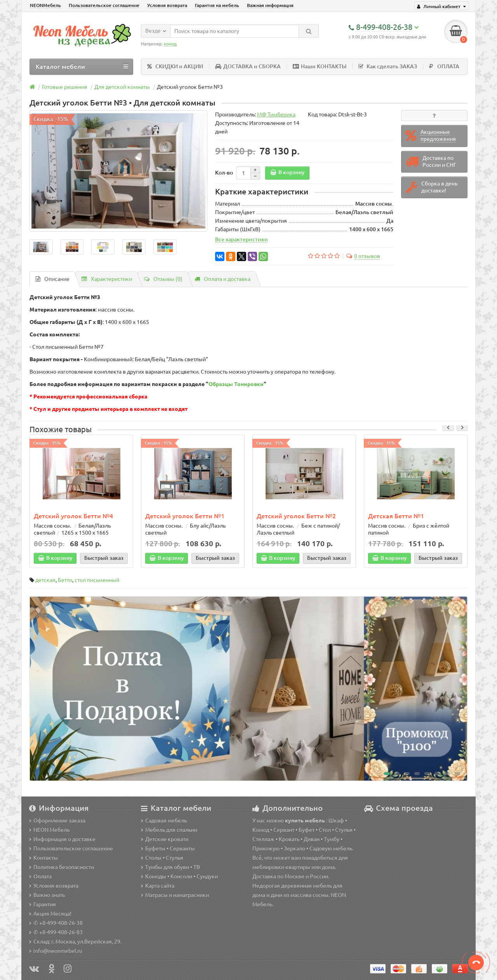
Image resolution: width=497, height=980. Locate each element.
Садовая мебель (164, 821)
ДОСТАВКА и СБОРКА (248, 66)
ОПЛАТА (444, 66)
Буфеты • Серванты (168, 848)
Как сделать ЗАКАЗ (388, 66)
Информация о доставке (62, 839)
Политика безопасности (62, 867)
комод (170, 44)
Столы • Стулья (162, 858)
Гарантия (43, 904)
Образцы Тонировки (236, 384)
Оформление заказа (57, 821)
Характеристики (107, 279)
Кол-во (224, 173)
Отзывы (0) (163, 279)
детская (45, 580)
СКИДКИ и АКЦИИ (175, 66)
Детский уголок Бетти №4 (73, 516)
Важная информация (270, 5)
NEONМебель (45, 5)
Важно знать (47, 895)
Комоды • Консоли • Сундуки (179, 876)
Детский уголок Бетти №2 (296, 516)
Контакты (43, 858)
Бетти (65, 580)
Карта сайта (158, 886)
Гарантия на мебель (217, 5)
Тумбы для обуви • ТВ (170, 867)
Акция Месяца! (50, 914)
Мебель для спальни (169, 830)
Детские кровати (165, 839)
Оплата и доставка (222, 279)
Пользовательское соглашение (104, 5)
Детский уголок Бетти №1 (185, 516)
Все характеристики (242, 239)
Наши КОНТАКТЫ (320, 66)
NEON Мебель (49, 830)
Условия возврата (167, 5)
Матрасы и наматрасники (175, 895)
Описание (53, 279)
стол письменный (97, 580)
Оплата (40, 876)
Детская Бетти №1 (396, 516)
